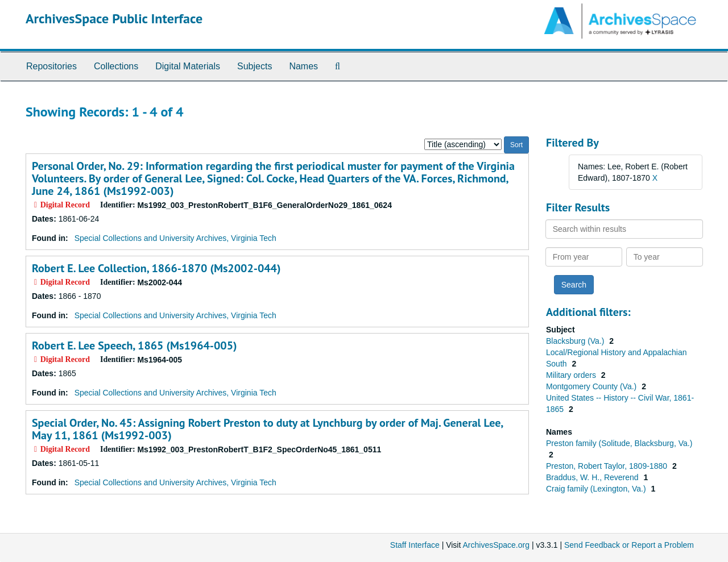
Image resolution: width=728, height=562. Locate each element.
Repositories (51, 66)
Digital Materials (188, 66)
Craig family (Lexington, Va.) (597, 489)
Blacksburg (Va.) (576, 341)
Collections (116, 66)
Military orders (572, 375)
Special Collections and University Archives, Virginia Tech (175, 238)
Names (303, 66)
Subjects (255, 66)
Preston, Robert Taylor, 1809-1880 (608, 466)
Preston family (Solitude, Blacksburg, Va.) (619, 443)
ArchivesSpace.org (496, 545)
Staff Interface (415, 545)
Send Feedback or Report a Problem (629, 545)
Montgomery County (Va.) (592, 386)
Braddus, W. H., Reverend (593, 477)
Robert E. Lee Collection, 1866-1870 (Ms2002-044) (156, 268)
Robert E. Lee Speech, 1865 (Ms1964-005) (135, 345)
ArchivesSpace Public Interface (114, 18)
